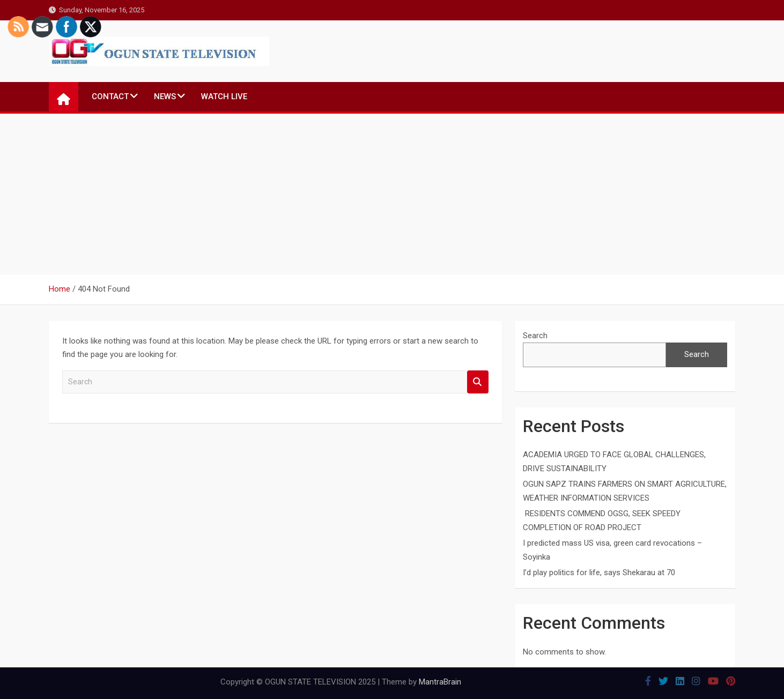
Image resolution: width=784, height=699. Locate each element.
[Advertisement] (392, 194)
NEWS (165, 96)
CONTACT (110, 96)
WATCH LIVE (224, 96)
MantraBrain (440, 682)
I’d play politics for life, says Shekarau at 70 (599, 572)
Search (478, 382)
